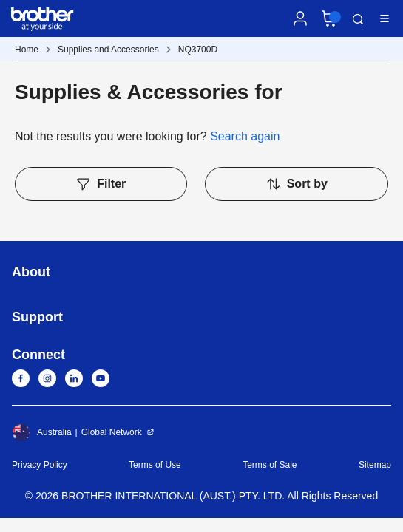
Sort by (297, 184)
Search (358, 19)
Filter (101, 184)
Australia (42, 432)
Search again (245, 136)
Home (27, 50)
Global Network (112, 432)
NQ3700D (198, 50)
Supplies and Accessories (108, 50)
